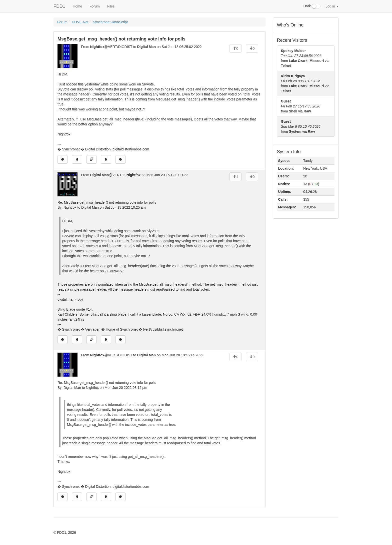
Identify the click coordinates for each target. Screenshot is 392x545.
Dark (312, 6)
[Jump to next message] (106, 159)
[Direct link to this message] (91, 159)
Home (77, 6)
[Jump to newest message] (120, 159)
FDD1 (59, 6)
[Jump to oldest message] (62, 159)
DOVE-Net (80, 22)
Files (111, 6)
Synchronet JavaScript (110, 22)
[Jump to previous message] (77, 159)
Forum (94, 6)
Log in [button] (332, 6)
